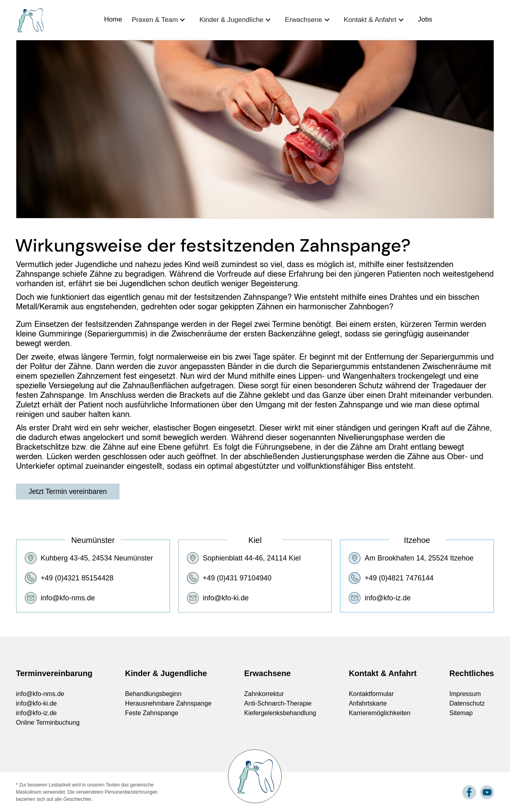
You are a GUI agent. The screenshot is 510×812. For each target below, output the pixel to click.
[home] (30, 20)
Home (113, 19)
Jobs (425, 19)
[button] (161, 20)
